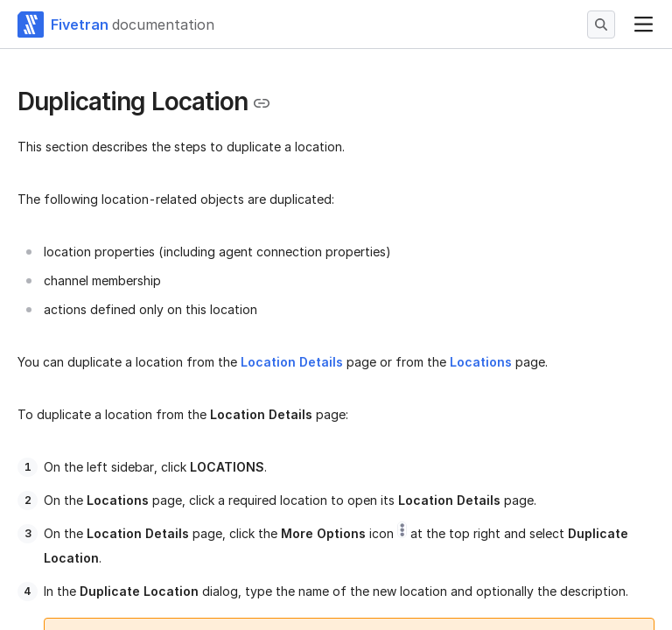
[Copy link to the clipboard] (262, 103)
